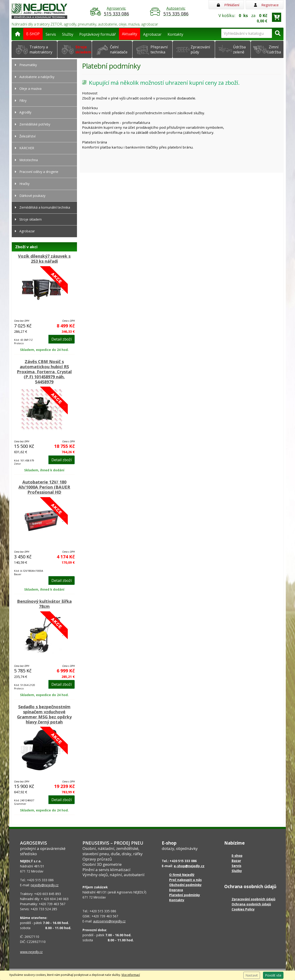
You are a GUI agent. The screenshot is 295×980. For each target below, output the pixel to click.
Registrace (266, 5)
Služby (68, 34)
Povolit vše (273, 975)
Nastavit (252, 975)
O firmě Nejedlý (182, 875)
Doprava (176, 890)
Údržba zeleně (239, 50)
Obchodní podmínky (185, 885)
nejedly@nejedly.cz (45, 885)
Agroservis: (116, 11)
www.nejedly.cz (31, 952)
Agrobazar (152, 34)
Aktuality (130, 34)
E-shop (237, 856)
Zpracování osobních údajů (254, 899)
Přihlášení (228, 5)
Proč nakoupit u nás (185, 880)
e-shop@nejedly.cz (189, 866)
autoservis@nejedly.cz (109, 921)
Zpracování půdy (200, 50)
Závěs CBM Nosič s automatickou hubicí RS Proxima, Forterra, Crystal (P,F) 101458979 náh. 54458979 (44, 372)
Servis (51, 34)
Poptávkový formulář (98, 34)
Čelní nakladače (119, 50)
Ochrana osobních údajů (251, 904)
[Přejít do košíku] (277, 17)
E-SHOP (33, 34)
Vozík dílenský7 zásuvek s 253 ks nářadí (44, 259)
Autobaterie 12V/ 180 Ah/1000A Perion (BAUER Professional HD (44, 487)
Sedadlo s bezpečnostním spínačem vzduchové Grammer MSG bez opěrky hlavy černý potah (44, 714)
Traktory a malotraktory (41, 50)
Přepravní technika (159, 50)
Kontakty (175, 34)
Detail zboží (62, 339)
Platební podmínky (185, 895)
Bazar (236, 861)
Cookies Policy (243, 909)
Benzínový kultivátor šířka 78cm (44, 604)
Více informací (131, 975)
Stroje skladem (83, 50)
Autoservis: (176, 11)
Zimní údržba (275, 50)
